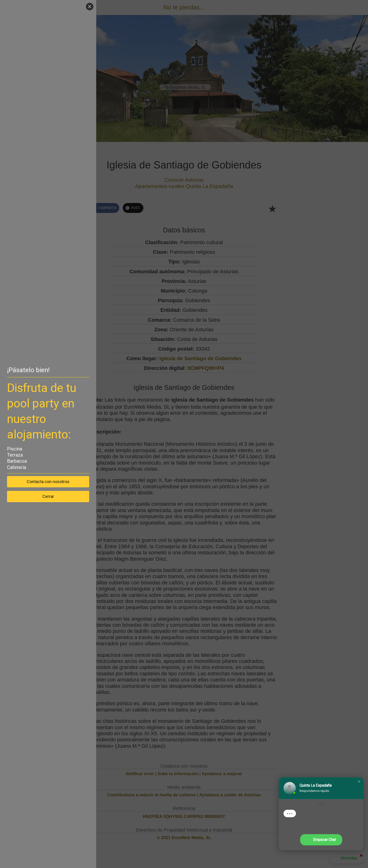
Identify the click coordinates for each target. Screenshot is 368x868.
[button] (359, 782)
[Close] (90, 7)
